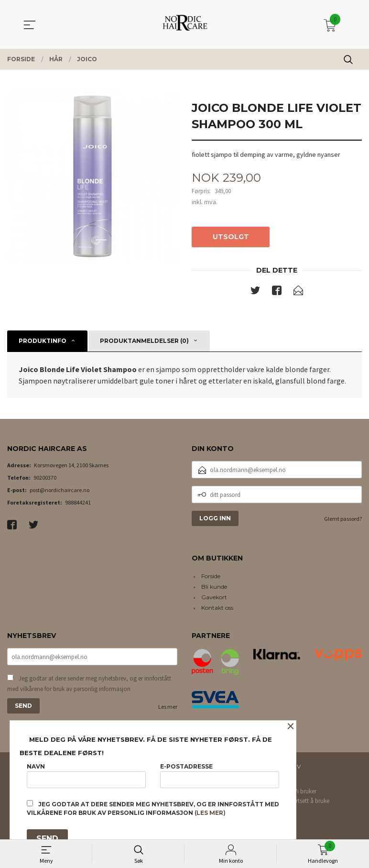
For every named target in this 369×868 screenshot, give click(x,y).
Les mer (168, 707)
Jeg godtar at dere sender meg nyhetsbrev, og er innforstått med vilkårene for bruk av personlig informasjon (89, 684)
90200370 (45, 478)
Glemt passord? (343, 519)
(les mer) (210, 813)
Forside (211, 576)
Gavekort (214, 597)
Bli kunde (214, 587)
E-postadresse (220, 775)
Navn (86, 775)
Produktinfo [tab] (43, 341)
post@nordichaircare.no (60, 490)
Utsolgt (231, 237)
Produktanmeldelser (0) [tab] (144, 341)
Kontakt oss (217, 608)
